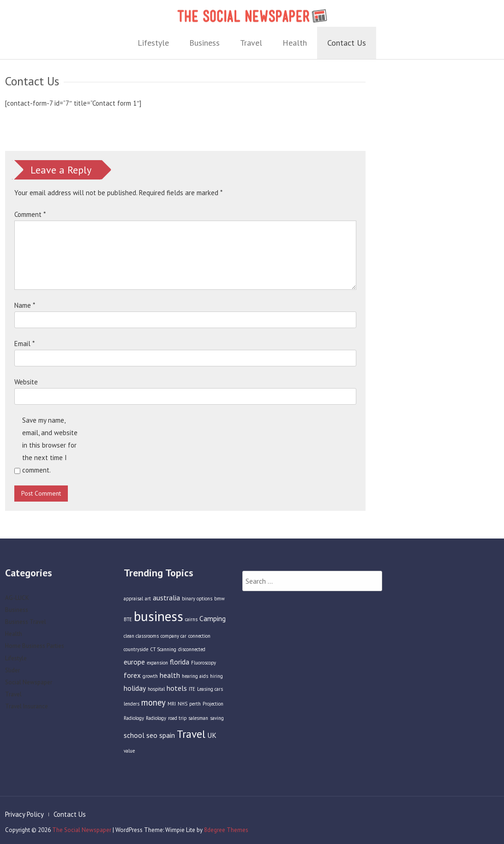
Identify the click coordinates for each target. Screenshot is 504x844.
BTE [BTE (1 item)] (128, 624)
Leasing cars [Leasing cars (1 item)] (210, 694)
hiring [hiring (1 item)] (216, 680)
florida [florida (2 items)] (180, 666)
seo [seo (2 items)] (152, 739)
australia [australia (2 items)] (166, 602)
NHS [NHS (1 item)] (183, 708)
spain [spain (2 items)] (167, 739)
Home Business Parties (35, 650)
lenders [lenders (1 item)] (132, 708)
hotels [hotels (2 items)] (177, 693)
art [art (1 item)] (148, 603)
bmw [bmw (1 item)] (219, 603)
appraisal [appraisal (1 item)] (133, 603)
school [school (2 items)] (134, 739)
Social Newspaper (29, 686)
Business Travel (26, 626)
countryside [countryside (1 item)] (136, 653)
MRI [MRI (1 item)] (172, 708)
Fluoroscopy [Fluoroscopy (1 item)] (204, 667)
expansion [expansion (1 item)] (157, 667)
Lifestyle (153, 43)
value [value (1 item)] (129, 755)
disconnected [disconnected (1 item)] (192, 653)
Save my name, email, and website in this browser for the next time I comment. (50, 445)
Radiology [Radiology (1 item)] (156, 722)
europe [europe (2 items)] (134, 666)
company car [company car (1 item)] (174, 640)
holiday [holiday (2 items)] (135, 693)
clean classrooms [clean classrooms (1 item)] (141, 640)
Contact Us (347, 43)
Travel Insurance (27, 710)
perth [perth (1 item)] (195, 708)
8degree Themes (222, 830)
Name (25, 305)
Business (204, 43)
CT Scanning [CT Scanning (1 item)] (163, 653)
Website (26, 382)
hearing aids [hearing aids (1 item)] (195, 680)
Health (295, 43)
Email (24, 344)
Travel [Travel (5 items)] (191, 738)
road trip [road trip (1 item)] (177, 722)
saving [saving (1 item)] (217, 722)
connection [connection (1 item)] (199, 640)
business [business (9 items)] (159, 621)
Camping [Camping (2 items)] (213, 623)
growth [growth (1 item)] (150, 680)
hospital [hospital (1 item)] (156, 694)
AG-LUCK (17, 602)
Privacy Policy (20, 814)
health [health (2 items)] (170, 679)
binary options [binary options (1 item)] (197, 603)
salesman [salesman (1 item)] (198, 722)
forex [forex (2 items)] (132, 679)
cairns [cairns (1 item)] (191, 624)
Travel (251, 43)
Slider (12, 674)
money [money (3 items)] (153, 706)
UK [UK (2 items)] (212, 739)
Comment (30, 214)
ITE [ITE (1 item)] (192, 694)
